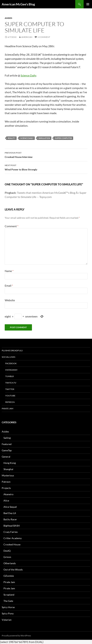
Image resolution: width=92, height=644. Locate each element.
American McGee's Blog (18, 4)
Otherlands (10, 563)
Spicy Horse (8, 607)
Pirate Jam (8, 409)
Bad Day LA (10, 513)
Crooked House (12, 544)
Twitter (10, 389)
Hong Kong (10, 463)
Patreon (10, 402)
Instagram (11, 370)
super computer (63, 138)
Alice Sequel (10, 507)
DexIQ (7, 551)
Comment (12, 226)
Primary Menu (88, 4)
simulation (44, 138)
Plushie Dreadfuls (12, 350)
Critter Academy (13, 538)
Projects (6, 488)
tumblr (10, 376)
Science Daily (28, 75)
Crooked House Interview (46, 155)
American (27, 37)
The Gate (8, 601)
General (6, 457)
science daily (27, 138)
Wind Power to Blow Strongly (46, 167)
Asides (8, 18)
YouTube (10, 396)
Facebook (11, 363)
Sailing (7, 438)
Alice (6, 501)
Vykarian (7, 620)
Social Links (8, 357)
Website (10, 300)
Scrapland (9, 595)
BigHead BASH (12, 526)
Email (9, 285)
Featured (7, 444)
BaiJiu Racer (10, 519)
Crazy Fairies (11, 532)
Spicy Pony (8, 613)
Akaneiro (8, 494)
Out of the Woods (13, 570)
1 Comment (44, 37)
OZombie (9, 576)
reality (12, 138)
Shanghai (8, 469)
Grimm (7, 557)
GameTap (7, 450)
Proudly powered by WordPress (16, 636)
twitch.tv (11, 383)
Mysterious (8, 475)
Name (9, 271)
